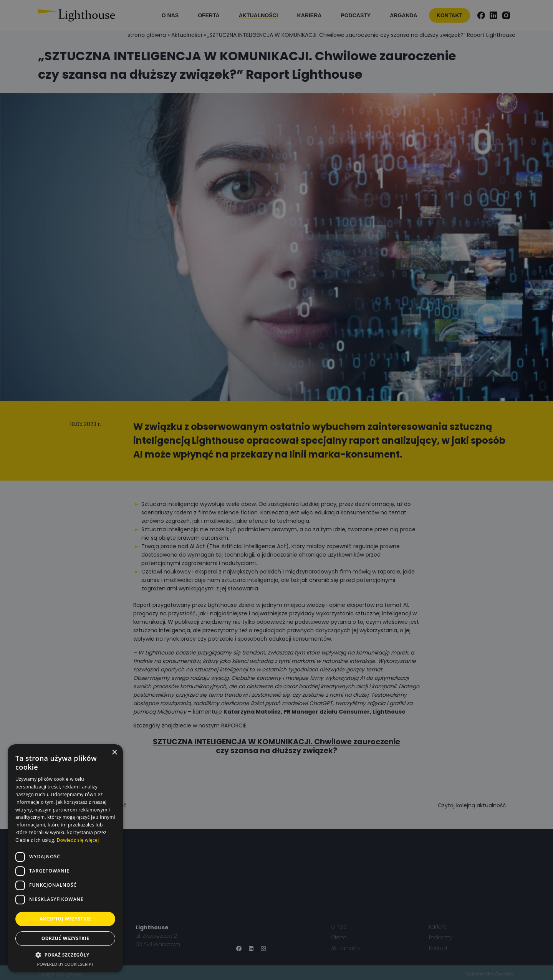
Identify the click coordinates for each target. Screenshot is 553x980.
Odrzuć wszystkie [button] (65, 938)
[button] (65, 955)
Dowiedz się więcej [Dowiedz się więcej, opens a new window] (78, 840)
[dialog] (276, 490)
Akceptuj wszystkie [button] (65, 919)
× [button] (114, 753)
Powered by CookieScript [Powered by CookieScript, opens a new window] (65, 964)
